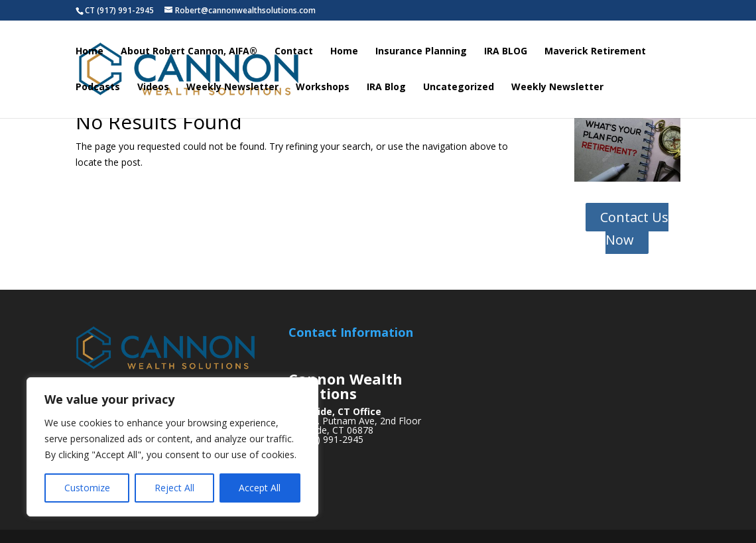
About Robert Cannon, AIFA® (189, 52)
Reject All (174, 488)
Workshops (323, 88)
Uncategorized (459, 88)
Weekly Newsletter (232, 88)
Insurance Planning (421, 52)
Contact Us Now (634, 228)
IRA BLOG (506, 52)
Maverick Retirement (595, 52)
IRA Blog (386, 88)
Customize (87, 488)
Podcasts (98, 88)
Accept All (260, 488)
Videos (153, 88)
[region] (172, 447)
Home (90, 52)
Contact (294, 52)
